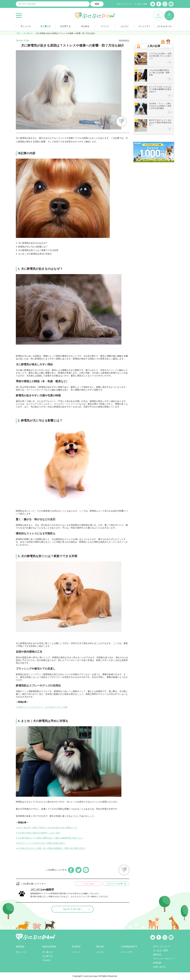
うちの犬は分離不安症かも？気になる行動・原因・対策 (160, 73)
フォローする (88, 884)
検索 (97, 4)
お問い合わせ (159, 967)
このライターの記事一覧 (116, 884)
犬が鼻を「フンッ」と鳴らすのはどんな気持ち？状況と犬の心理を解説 (160, 106)
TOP (18, 33)
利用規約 (157, 963)
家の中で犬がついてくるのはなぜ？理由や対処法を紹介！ (160, 123)
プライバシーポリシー (164, 959)
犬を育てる (65, 26)
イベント (105, 26)
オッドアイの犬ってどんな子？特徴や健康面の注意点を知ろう (160, 89)
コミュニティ (144, 26)
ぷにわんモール (164, 26)
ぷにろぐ (125, 26)
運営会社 (157, 955)
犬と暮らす (46, 26)
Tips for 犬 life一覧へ (73, 909)
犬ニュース (26, 26)
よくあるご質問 (141, 4)
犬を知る (85, 26)
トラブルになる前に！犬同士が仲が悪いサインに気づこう (160, 56)
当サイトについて (124, 4)
